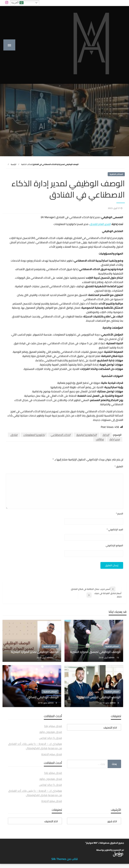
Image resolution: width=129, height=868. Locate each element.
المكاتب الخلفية (27, 164)
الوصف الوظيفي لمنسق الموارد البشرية (95, 652)
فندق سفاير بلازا (53, 726)
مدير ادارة (115, 439)
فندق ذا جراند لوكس (51, 738)
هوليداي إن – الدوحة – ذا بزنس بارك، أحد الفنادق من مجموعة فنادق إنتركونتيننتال (35, 746)
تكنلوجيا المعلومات (34, 435)
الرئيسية (14, 164)
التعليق (119, 467)
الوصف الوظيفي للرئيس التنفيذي (99, 697)
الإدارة (106, 435)
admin (112, 657)
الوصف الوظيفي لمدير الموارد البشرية (35, 652)
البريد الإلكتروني (115, 530)
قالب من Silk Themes (65, 859)
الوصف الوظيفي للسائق (43, 697)
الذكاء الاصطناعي (61, 435)
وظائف (100, 439)
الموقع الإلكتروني (114, 545)
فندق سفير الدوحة (52, 754)
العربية (17, 3)
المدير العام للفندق (100, 224)
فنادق (14, 435)
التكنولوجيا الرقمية (87, 435)
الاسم (120, 514)
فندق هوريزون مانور (51, 732)
